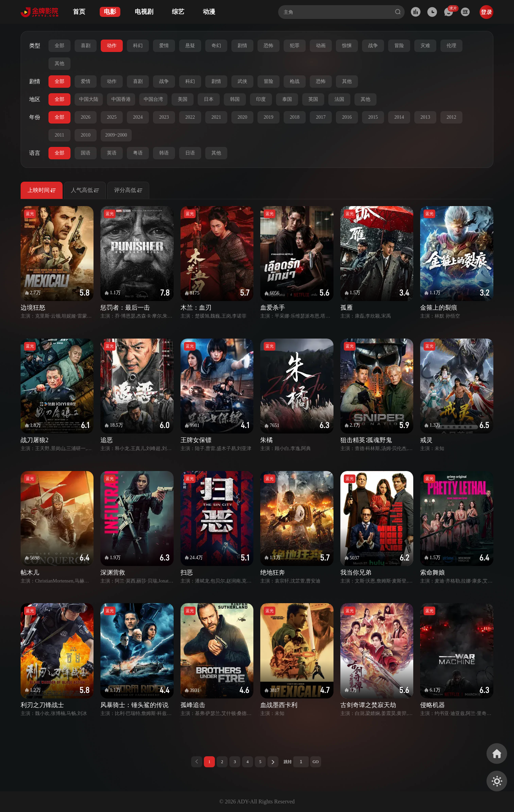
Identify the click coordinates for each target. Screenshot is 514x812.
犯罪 (295, 46)
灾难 (425, 46)
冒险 (399, 46)
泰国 (287, 99)
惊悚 (347, 46)
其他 (59, 63)
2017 (321, 117)
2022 (190, 117)
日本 (209, 99)
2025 (112, 117)
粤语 (138, 153)
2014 (399, 117)
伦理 (451, 46)
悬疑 (190, 46)
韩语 (164, 153)
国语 (86, 153)
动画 (321, 46)
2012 (451, 117)
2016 (347, 117)
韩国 (235, 99)
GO (315, 762)
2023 (164, 117)
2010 (86, 135)
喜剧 (86, 46)
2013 (425, 117)
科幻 (138, 46)
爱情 (164, 46)
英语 (112, 153)
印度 (261, 99)
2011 (59, 135)
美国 (183, 99)
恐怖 (269, 46)
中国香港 (121, 99)
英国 (313, 99)
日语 (190, 153)
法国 (339, 99)
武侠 (242, 81)
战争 (373, 46)
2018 (295, 117)
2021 (216, 117)
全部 (59, 46)
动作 (112, 46)
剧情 (242, 46)
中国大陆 (89, 99)
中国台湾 (153, 99)
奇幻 (216, 46)
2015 (373, 117)
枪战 (295, 81)
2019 (269, 117)
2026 (86, 117)
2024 (138, 117)
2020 (242, 117)
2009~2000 (116, 135)
